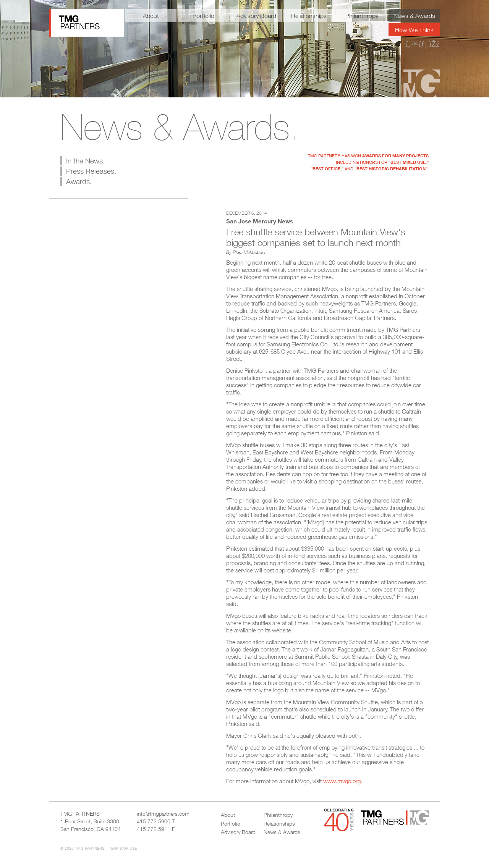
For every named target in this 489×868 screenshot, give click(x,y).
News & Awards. (180, 127)
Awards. (79, 181)
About (151, 16)
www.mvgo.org (342, 781)
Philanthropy (362, 16)
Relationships (309, 16)
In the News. (85, 161)
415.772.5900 (154, 821)
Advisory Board (256, 16)
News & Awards (414, 16)
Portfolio (203, 16)
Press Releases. (91, 171)
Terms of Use (123, 848)
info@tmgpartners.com (163, 814)
